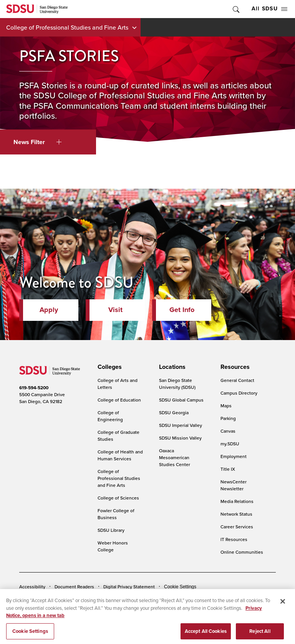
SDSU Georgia (174, 412)
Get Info (182, 310)
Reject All (260, 635)
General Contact (237, 380)
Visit (115, 310)
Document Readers (74, 587)
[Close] (283, 605)
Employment (234, 456)
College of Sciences (118, 498)
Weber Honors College (113, 546)
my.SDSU (230, 444)
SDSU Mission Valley (180, 438)
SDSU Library (111, 530)
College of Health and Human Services (120, 455)
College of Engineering (110, 416)
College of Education (119, 400)
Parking (228, 418)
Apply (49, 310)
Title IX (228, 469)
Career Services (237, 527)
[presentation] (109, 367)
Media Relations (237, 501)
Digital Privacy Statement (129, 587)
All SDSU (269, 9)
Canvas (228, 431)
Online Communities (242, 552)
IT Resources (234, 539)
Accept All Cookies (206, 635)
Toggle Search (235, 9)
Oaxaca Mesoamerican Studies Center (175, 457)
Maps (226, 406)
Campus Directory (239, 393)
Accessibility (32, 587)
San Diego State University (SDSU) (177, 384)
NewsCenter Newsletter (234, 485)
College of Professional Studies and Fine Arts (67, 27)
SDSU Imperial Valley (181, 425)
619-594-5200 (34, 388)
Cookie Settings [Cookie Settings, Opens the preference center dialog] (30, 635)
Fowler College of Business (116, 514)
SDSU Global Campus (181, 400)
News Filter (37, 142)
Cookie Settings (180, 587)
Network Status (236, 514)
